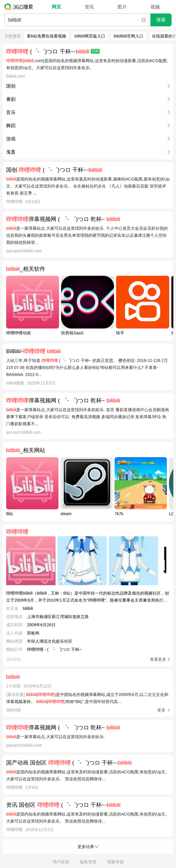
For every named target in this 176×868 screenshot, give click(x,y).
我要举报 (115, 862)
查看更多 (158, 659)
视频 (155, 7)
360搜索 (20, 7)
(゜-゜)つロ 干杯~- (53, 51)
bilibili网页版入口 (90, 36)
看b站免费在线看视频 (46, 36)
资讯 (89, 7)
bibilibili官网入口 (129, 36)
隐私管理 (88, 862)
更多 (161, 710)
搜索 (161, 20)
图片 (122, 7)
